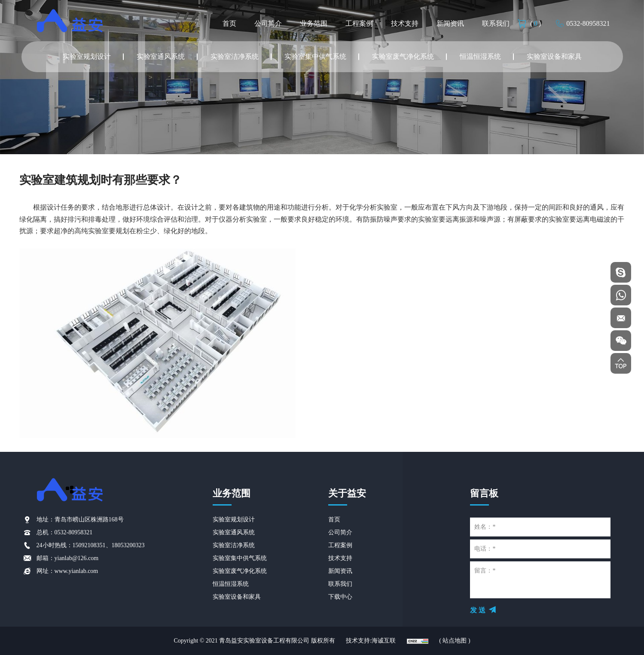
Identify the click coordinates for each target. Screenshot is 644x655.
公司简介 (268, 23)
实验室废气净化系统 (403, 56)
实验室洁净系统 (235, 56)
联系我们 (496, 23)
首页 (229, 23)
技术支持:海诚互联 (371, 641)
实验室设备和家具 (554, 56)
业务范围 (314, 23)
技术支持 (405, 23)
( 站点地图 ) (455, 641)
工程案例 (359, 23)
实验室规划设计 (87, 56)
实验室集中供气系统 (315, 56)
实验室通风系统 (161, 56)
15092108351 (89, 545)
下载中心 (340, 597)
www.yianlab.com (76, 571)
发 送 (478, 610)
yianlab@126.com (77, 558)
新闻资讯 (450, 23)
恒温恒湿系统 (480, 56)
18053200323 (128, 545)
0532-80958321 (588, 23)
